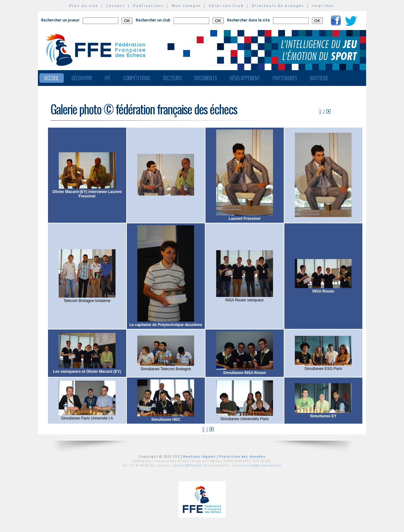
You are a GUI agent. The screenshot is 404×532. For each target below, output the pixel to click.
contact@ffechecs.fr (190, 465)
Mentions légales (199, 456)
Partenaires (285, 78)
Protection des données (243, 456)
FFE (108, 78)
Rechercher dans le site (248, 20)
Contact (116, 6)
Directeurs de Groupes (278, 6)
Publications (148, 6)
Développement (245, 78)
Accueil (52, 78)
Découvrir (82, 78)
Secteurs (172, 78)
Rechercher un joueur (60, 20)
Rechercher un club (153, 20)
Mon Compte (186, 6)
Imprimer (323, 6)
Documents (206, 78)
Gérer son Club (226, 6)
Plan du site (84, 6)
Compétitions (137, 78)
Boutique (319, 78)
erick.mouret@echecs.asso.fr (257, 465)
